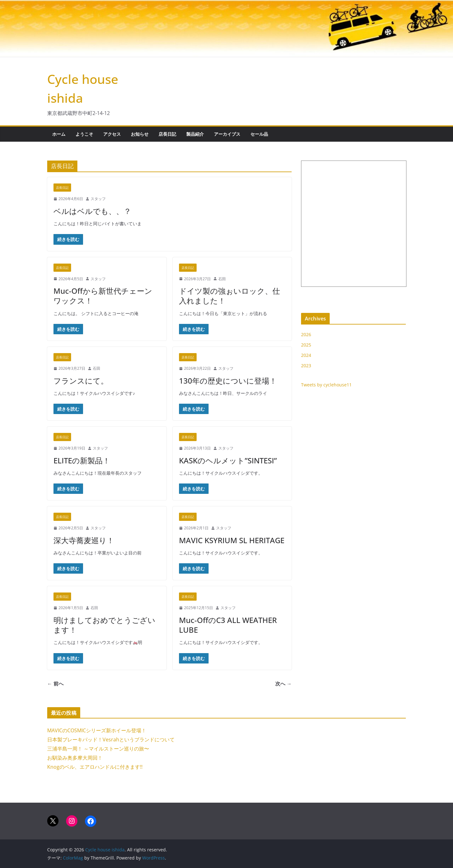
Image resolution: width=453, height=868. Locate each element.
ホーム (59, 134)
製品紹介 (195, 134)
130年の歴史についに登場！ (228, 381)
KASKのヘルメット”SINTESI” (228, 460)
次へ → (283, 684)
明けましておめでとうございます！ (104, 625)
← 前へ (55, 684)
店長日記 (167, 134)
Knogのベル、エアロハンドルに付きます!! (95, 767)
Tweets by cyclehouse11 (326, 385)
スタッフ (98, 199)
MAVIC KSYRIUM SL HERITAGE (232, 540)
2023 (306, 366)
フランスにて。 (81, 381)
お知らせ (140, 134)
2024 (306, 355)
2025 (306, 345)
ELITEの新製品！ (82, 460)
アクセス (112, 134)
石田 (222, 279)
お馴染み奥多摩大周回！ (75, 758)
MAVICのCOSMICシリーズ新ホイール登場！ (97, 730)
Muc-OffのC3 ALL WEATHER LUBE (228, 625)
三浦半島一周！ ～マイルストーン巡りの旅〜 (98, 749)
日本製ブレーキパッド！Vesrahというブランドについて (111, 740)
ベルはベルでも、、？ (92, 211)
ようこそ (84, 134)
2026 (306, 334)
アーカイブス (227, 134)
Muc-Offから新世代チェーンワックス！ (103, 296)
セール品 (259, 134)
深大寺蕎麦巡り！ (84, 540)
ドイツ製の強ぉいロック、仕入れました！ (229, 296)
